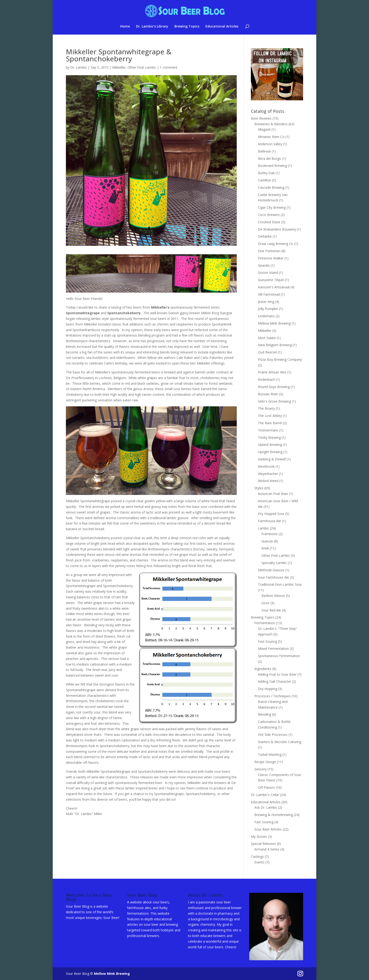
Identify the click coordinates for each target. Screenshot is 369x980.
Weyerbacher (268, 474)
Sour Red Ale (271, 610)
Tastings (257, 857)
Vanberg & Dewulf (272, 459)
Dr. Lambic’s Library (152, 27)
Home (125, 27)
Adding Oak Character (275, 681)
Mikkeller (119, 67)
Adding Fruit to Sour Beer (277, 674)
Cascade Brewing (271, 187)
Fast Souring (267, 641)
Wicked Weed (268, 481)
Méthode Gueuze (271, 570)
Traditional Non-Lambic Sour (280, 584)
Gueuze (267, 541)
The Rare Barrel (270, 423)
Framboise (270, 534)
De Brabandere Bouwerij (277, 229)
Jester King (266, 302)
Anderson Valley (270, 144)
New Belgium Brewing (275, 345)
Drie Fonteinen (269, 251)
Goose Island (268, 272)
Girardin (264, 265)
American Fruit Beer (273, 494)
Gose (265, 603)
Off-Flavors (266, 787)
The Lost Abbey (270, 416)
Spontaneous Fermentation (279, 656)
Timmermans (268, 430)
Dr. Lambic (79, 67)
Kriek (265, 548)
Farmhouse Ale (269, 521)
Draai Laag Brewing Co (276, 244)
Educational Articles (222, 27)
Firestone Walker (271, 258)
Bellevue (264, 151)
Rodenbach (267, 379)
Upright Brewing (270, 452)
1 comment (169, 67)
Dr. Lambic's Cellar (265, 795)
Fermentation (265, 623)
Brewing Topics (187, 27)
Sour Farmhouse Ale (273, 577)
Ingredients (263, 669)
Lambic (263, 528)
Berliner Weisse (273, 596)
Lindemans (266, 316)
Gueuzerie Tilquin (271, 280)
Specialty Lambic (274, 563)
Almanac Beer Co (271, 137)
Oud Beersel (267, 352)
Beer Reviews (261, 118)
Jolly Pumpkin (268, 309)
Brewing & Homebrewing (274, 815)
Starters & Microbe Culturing (280, 742)
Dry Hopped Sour (271, 514)
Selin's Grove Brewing (274, 401)
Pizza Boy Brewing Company (280, 359)
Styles (259, 488)
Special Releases (263, 844)
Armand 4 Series (267, 849)
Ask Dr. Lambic (266, 807)
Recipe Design (265, 762)
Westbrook (266, 466)
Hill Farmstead (269, 294)
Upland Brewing (270, 445)
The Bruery (266, 408)
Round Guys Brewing (274, 387)
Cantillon (265, 180)
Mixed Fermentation (273, 649)
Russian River (268, 394)
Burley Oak (266, 173)
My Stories (259, 837)
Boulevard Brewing (272, 166)
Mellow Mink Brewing (274, 323)
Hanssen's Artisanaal (274, 287)
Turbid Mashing (270, 755)
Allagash (264, 129)
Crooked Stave (269, 222)
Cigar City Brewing (272, 207)
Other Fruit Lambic (142, 67)
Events (259, 862)
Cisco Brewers (269, 215)
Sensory (261, 769)
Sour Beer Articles (268, 829)
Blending (265, 714)
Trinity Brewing (269, 437)
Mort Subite (267, 338)
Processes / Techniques (273, 696)
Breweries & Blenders (271, 124)
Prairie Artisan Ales (272, 372)
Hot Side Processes (273, 735)
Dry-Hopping (268, 689)
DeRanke (265, 236)
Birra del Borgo (270, 159)
